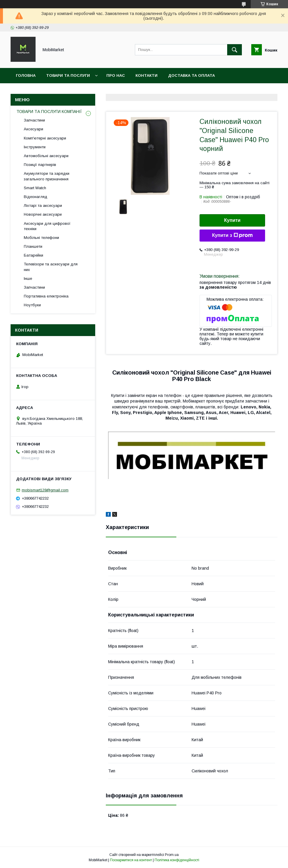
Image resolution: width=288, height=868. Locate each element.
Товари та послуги (68, 75)
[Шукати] (235, 50)
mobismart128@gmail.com (45, 490)
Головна (26, 75)
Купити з (232, 235)
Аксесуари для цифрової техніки (47, 226)
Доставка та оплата (191, 75)
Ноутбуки (32, 305)
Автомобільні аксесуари (46, 156)
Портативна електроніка (46, 296)
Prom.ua (172, 855)
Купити (232, 220)
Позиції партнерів (40, 165)
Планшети (33, 246)
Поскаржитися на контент (131, 860)
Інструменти (35, 147)
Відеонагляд (36, 197)
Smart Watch (35, 188)
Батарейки (34, 255)
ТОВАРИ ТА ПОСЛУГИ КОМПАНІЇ (49, 112)
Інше (28, 278)
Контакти (146, 75)
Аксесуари (34, 129)
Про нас (116, 75)
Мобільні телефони (41, 238)
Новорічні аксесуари (43, 214)
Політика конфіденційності (177, 860)
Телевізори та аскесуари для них (51, 267)
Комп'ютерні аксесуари (45, 138)
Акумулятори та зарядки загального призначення (47, 176)
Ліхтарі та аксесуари (43, 206)
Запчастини (34, 120)
